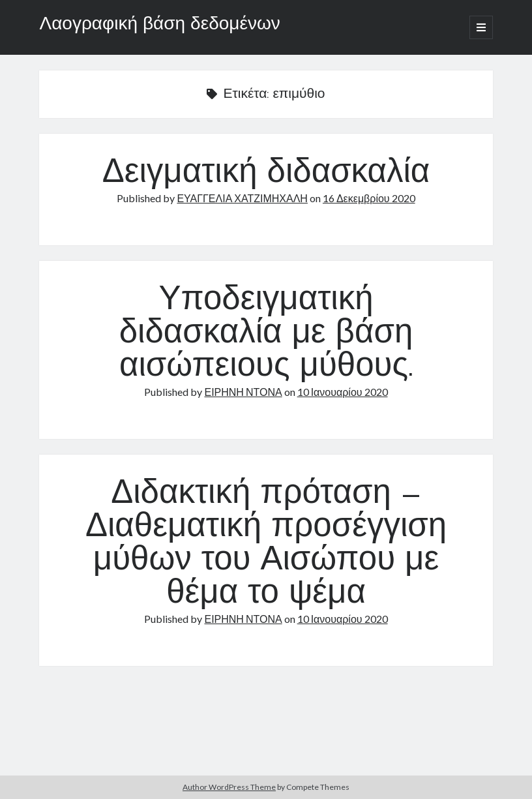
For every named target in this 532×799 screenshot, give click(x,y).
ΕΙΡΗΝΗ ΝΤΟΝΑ (243, 392)
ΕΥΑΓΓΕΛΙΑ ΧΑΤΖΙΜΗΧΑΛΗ (242, 198)
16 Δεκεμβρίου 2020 (369, 198)
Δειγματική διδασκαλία (266, 173)
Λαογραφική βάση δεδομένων (159, 25)
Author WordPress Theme (229, 787)
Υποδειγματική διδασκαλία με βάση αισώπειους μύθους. (266, 334)
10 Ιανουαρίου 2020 (343, 392)
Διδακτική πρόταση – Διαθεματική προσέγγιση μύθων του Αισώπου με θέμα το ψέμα (266, 544)
